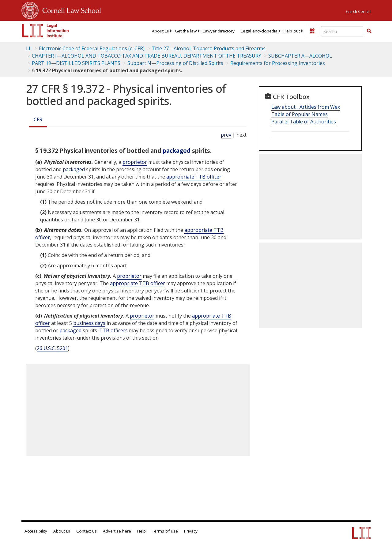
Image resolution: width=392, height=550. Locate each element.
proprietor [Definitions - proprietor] (135, 162)
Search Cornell (358, 11)
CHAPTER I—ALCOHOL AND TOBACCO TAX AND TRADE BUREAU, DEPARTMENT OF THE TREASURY (147, 56)
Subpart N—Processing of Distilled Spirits (175, 63)
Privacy (191, 531)
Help (141, 531)
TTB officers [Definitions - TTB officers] (113, 330)
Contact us (87, 531)
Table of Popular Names (300, 114)
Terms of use (165, 531)
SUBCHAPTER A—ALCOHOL (300, 56)
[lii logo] (45, 31)
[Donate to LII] (312, 31)
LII (29, 48)
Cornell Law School (70, 9)
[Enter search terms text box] (342, 31)
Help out (292, 31)
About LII (160, 31)
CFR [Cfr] (38, 119)
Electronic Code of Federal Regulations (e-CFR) (92, 48)
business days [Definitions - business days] (89, 323)
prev (226, 135)
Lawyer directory (219, 31)
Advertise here (117, 531)
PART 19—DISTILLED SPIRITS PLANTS (76, 63)
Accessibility (36, 531)
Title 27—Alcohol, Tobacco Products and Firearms (209, 48)
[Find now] (369, 31)
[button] (369, 31)
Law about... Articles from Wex (306, 107)
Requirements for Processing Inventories (278, 63)
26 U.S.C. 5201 (52, 348)
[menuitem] (160, 31)
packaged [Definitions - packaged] (177, 151)
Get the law (186, 31)
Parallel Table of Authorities (304, 122)
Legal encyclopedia (259, 31)
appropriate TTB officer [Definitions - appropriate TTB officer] (194, 177)
